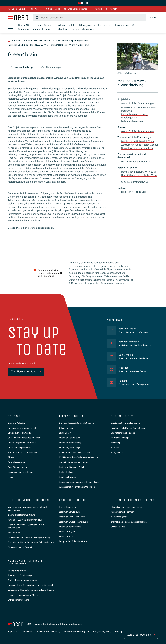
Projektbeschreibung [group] (22, 67)
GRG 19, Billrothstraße (133, 182)
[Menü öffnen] (10, 27)
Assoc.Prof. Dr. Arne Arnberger (138, 131)
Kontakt (123, 381)
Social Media (126, 355)
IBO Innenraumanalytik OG (135, 162)
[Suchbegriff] (89, 18)
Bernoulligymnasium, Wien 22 (137, 172)
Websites (123, 368)
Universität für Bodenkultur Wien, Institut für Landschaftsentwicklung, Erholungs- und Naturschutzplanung (139, 114)
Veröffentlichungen (129, 342)
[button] (153, 18)
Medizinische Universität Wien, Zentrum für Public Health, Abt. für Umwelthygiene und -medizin (140, 145)
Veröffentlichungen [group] (51, 67)
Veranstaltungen (127, 329)
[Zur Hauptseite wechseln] (83, 3)
